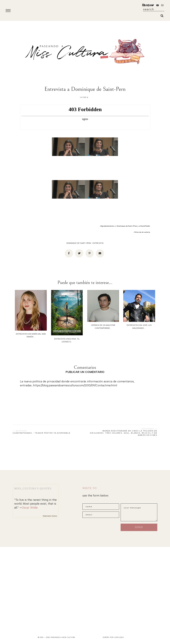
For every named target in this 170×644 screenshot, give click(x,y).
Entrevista (98, 243)
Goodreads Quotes (50, 516)
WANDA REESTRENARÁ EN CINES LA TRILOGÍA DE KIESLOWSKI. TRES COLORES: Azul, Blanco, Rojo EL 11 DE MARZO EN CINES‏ (124, 433)
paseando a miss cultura (63, 637)
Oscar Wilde (30, 508)
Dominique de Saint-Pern (79, 243)
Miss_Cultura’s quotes (33, 488)
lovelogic (119, 637)
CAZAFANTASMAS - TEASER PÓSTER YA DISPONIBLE (42, 433)
